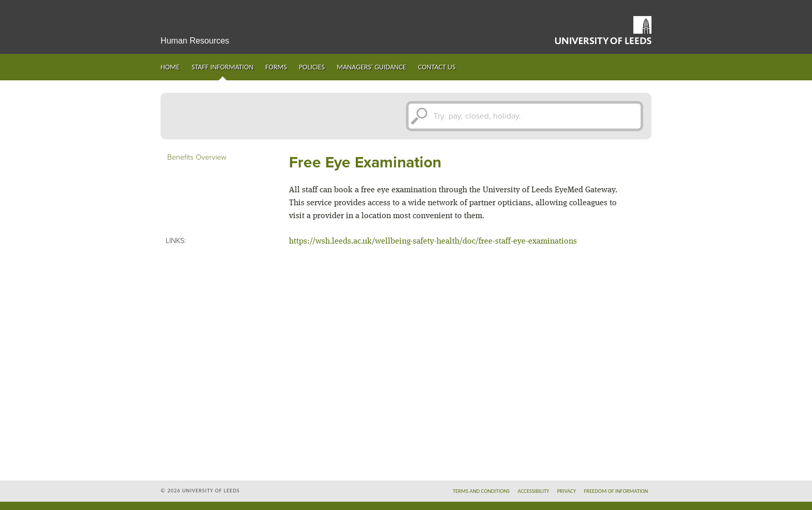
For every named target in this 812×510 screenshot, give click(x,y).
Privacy (567, 491)
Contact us (437, 67)
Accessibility (533, 491)
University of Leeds (603, 30)
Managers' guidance (371, 67)
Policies (312, 67)
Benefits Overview (197, 157)
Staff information (223, 67)
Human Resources (195, 41)
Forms (277, 67)
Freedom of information (616, 491)
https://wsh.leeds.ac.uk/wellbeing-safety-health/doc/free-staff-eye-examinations (433, 242)
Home (170, 67)
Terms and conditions (481, 491)
